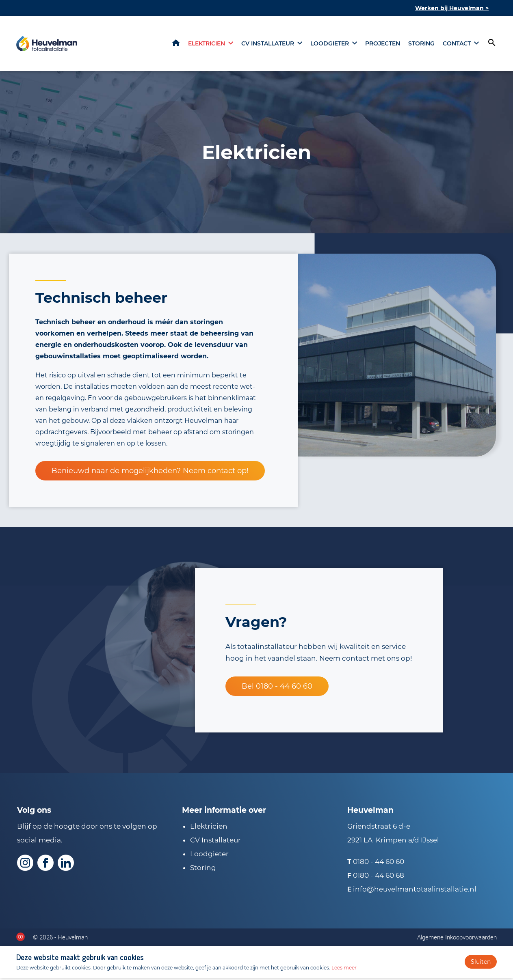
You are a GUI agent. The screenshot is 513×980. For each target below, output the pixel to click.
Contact (457, 45)
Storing (421, 45)
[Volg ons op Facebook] (45, 865)
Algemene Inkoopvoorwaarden (457, 939)
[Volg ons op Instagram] (25, 865)
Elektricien (207, 45)
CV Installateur (215, 842)
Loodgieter (330, 45)
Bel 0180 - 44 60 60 (277, 688)
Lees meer (344, 970)
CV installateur (268, 45)
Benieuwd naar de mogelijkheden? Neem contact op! (150, 473)
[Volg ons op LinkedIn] (66, 865)
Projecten (383, 45)
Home (176, 44)
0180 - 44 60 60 (379, 864)
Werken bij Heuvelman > (452, 8)
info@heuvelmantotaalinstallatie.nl (415, 891)
